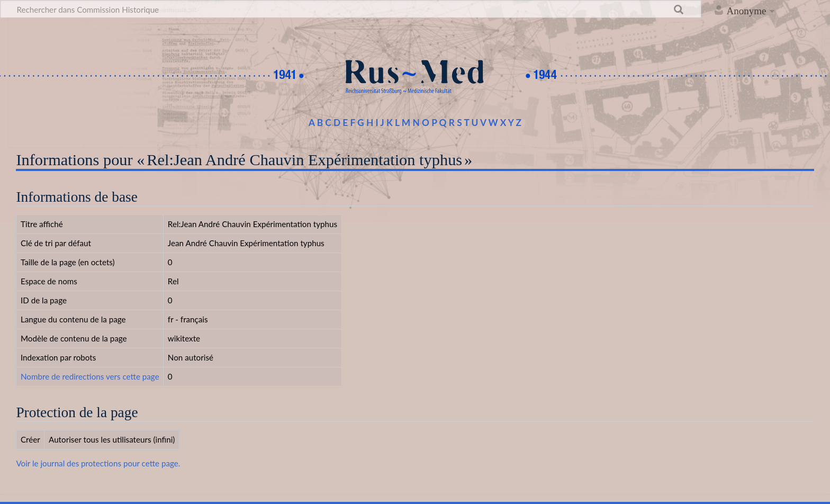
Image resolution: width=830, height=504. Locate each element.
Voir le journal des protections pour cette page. (98, 463)
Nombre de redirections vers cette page (90, 376)
